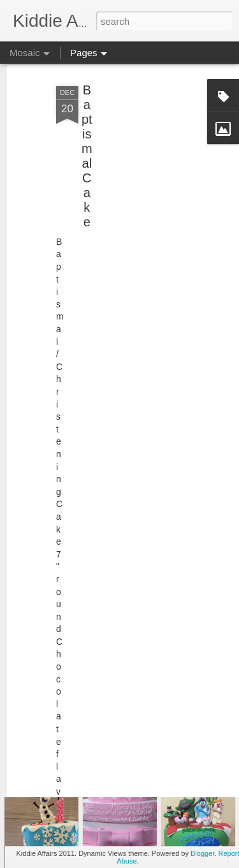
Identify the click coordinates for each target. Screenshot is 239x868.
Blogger (202, 853)
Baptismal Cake (87, 141)
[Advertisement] (129, 151)
